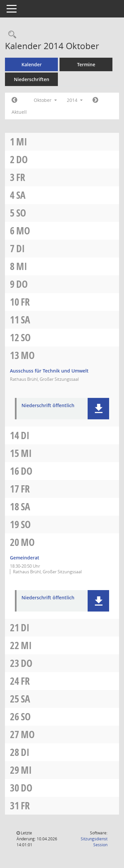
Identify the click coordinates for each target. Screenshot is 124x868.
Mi (22, 142)
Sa (21, 195)
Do (22, 159)
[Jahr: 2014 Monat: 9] (14, 100)
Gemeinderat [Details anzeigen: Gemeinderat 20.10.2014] (25, 558)
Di (21, 248)
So (21, 213)
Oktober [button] (45, 100)
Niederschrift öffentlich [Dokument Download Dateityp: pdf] (48, 406)
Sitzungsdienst (94, 842)
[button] (98, 409)
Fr (21, 177)
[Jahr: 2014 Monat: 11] (95, 100)
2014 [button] (75, 100)
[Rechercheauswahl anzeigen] (11, 35)
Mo (23, 231)
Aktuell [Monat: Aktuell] (19, 112)
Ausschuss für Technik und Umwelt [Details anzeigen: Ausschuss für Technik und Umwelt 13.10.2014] (49, 371)
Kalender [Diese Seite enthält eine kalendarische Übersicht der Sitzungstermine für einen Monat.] (32, 64)
